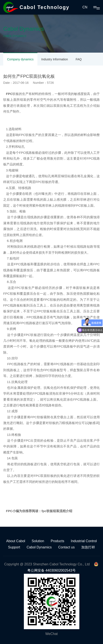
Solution (38, 541)
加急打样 (88, 547)
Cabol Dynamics (39, 547)
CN (85, 7)
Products (58, 541)
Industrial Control (84, 541)
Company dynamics (20, 59)
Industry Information (55, 59)
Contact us (66, 547)
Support (14, 547)
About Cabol (16, 541)
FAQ (79, 59)
